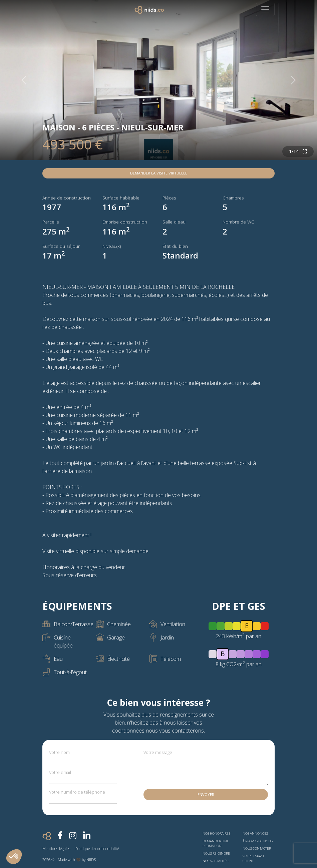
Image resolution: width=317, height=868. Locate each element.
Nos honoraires (216, 833)
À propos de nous (258, 841)
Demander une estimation (216, 843)
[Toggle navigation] (265, 9)
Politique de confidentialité (97, 848)
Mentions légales (56, 848)
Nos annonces (255, 833)
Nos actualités (215, 861)
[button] (14, 857)
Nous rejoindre (216, 853)
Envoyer (206, 794)
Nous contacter (257, 848)
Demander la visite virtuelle (159, 173)
